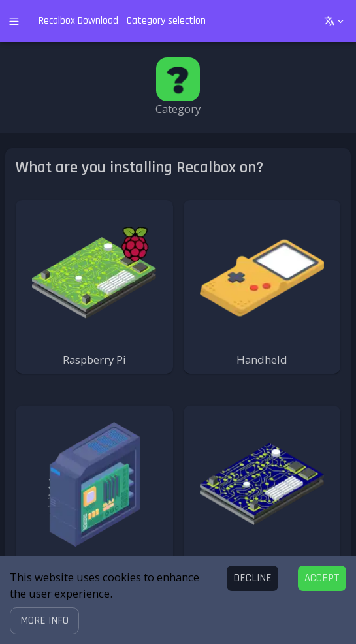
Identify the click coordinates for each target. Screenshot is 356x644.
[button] (44, 621)
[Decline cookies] (252, 578)
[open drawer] (14, 21)
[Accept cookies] (322, 578)
